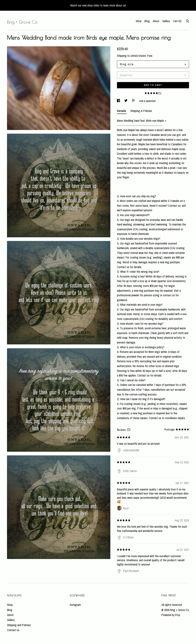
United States (138, 56)
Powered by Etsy (171, 615)
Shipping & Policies (141, 111)
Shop (139, 21)
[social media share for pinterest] (134, 101)
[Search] (188, 22)
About (156, 21)
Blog (147, 21)
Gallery (166, 21)
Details (122, 111)
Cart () (177, 21)
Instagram (75, 605)
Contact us (13, 630)
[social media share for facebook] (119, 101)
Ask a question (147, 101)
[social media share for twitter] (126, 101)
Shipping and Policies (19, 625)
